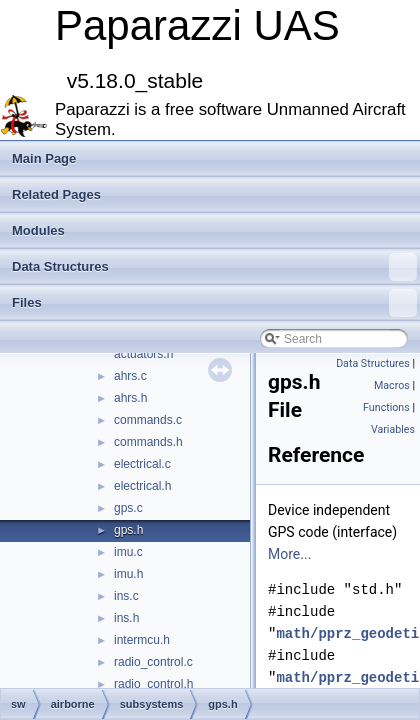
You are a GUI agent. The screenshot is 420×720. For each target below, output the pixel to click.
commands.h (148, 442)
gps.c (128, 508)
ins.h (126, 618)
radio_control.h (153, 684)
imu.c (128, 552)
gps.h (128, 530)
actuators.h (143, 354)
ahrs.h (130, 398)
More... (289, 554)
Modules (38, 230)
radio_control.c (153, 662)
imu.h (128, 574)
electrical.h (142, 486)
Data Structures (214, 267)
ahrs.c (130, 376)
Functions (386, 407)
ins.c (126, 596)
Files (214, 303)
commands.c (148, 420)
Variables (393, 429)
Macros (392, 385)
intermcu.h (142, 640)
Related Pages (56, 194)
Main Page (44, 158)
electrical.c (142, 464)
